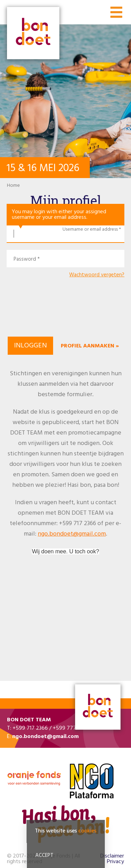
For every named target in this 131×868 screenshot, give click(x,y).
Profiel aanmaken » (90, 346)
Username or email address (90, 230)
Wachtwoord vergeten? (97, 275)
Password (25, 259)
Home (13, 186)
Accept (44, 855)
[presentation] (66, 312)
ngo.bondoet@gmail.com (72, 534)
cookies (87, 831)
